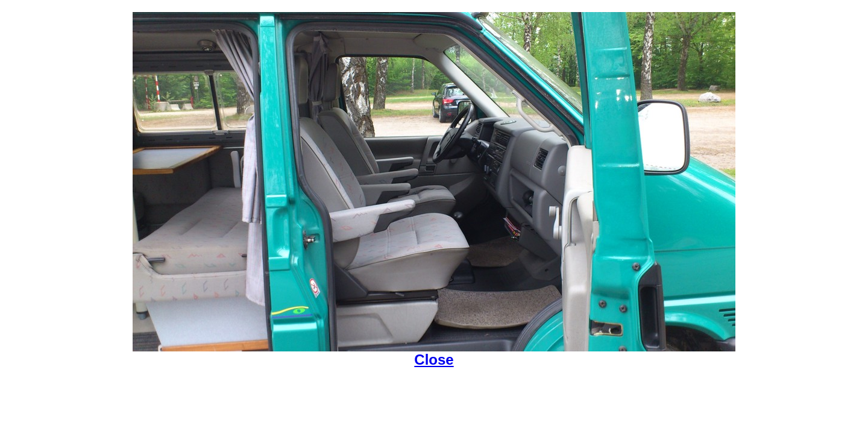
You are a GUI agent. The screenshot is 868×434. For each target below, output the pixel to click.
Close (434, 360)
